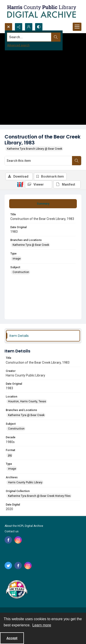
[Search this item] (38, 161)
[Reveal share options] (19, 27)
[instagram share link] (18, 540)
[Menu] (77, 27)
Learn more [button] (42, 625)
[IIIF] (20, 184)
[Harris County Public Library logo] (16, 590)
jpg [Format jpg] (10, 455)
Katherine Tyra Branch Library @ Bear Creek (35, 149)
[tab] (43, 204)
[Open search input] (8, 27)
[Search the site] (35, 37)
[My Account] (29, 27)
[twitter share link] (8, 566)
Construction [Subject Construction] (21, 272)
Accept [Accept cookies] (12, 638)
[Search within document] (77, 161)
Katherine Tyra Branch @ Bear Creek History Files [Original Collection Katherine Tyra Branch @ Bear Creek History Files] (39, 496)
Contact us (12, 531)
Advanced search (18, 45)
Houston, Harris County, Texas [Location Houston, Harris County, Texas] (27, 401)
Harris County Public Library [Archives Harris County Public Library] (25, 482)
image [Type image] (17, 259)
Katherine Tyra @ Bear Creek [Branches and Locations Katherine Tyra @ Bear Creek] (31, 245)
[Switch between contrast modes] (39, 27)
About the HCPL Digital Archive (24, 526)
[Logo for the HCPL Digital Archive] (41, 11)
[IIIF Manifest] (67, 184)
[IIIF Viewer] (39, 184)
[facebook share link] (8, 540)
